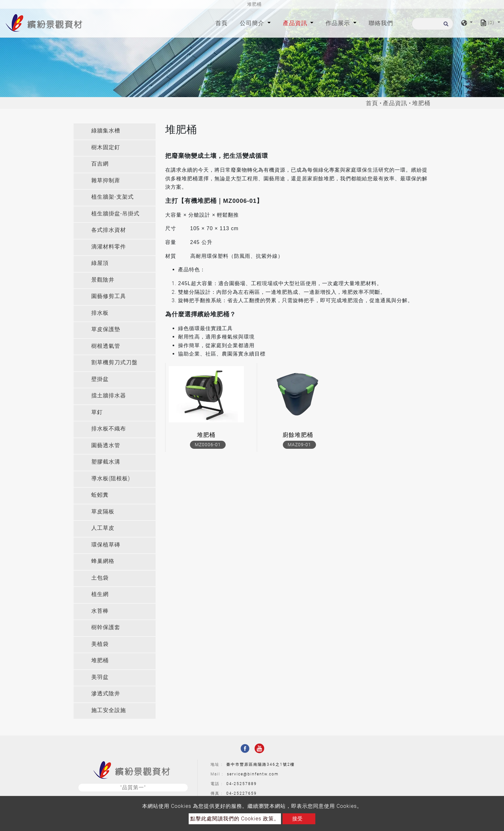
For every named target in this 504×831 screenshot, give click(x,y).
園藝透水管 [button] (106, 445)
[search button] (445, 26)
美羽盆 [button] (100, 677)
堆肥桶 (206, 435)
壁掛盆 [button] (100, 379)
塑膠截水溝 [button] (106, 462)
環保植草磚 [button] (106, 545)
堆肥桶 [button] (100, 660)
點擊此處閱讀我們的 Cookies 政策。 (235, 819)
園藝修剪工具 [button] (109, 296)
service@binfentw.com (253, 774)
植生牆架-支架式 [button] (113, 197)
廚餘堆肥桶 (298, 435)
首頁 (223, 22)
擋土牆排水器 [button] (109, 395)
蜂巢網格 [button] (103, 561)
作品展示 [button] (339, 23)
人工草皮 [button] (103, 528)
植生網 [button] (100, 594)
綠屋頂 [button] (100, 263)
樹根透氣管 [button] (106, 346)
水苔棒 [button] (100, 611)
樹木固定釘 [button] (106, 147)
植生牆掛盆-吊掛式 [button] (115, 213)
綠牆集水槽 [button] (106, 131)
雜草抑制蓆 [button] (106, 180)
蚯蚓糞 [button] (100, 495)
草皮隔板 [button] (103, 511)
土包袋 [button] (100, 578)
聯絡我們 (381, 23)
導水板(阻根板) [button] (111, 478)
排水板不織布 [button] (109, 429)
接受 (297, 819)
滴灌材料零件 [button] (109, 247)
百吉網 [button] (100, 164)
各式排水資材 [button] (109, 230)
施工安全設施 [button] (109, 710)
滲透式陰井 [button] (106, 693)
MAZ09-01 (299, 445)
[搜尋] (432, 24)
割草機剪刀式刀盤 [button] (114, 362)
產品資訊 (395, 103)
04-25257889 (242, 784)
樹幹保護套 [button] (106, 627)
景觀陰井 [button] (103, 280)
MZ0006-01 (208, 445)
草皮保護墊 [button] (106, 329)
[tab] (115, 131)
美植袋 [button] (100, 644)
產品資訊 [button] (296, 23)
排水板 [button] (100, 313)
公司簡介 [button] (253, 23)
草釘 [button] (97, 412)
